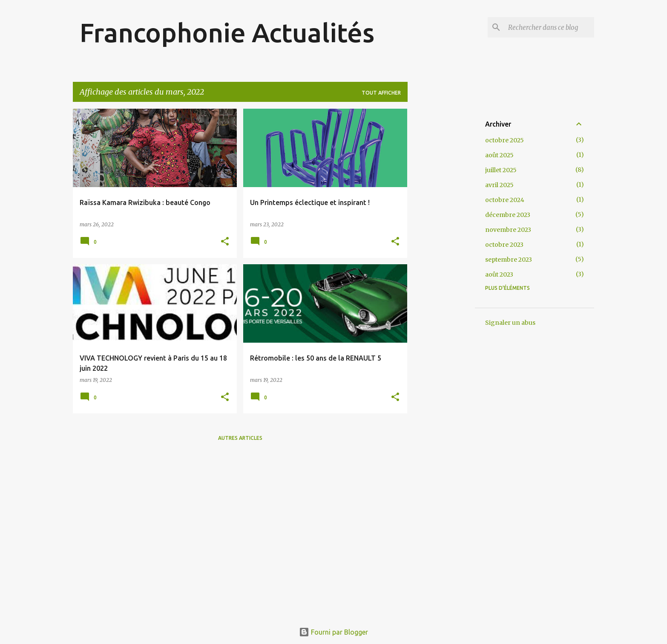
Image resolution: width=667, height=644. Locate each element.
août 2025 (499, 155)
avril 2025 (499, 185)
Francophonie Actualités (227, 32)
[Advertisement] (441, 237)
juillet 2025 (501, 170)
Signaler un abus (510, 323)
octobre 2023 (504, 245)
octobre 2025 (505, 140)
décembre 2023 (508, 215)
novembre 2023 (508, 230)
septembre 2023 (509, 260)
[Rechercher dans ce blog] (549, 27)
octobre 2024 (505, 200)
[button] (225, 242)
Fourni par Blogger (333, 632)
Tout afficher (381, 93)
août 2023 (499, 274)
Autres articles (240, 438)
